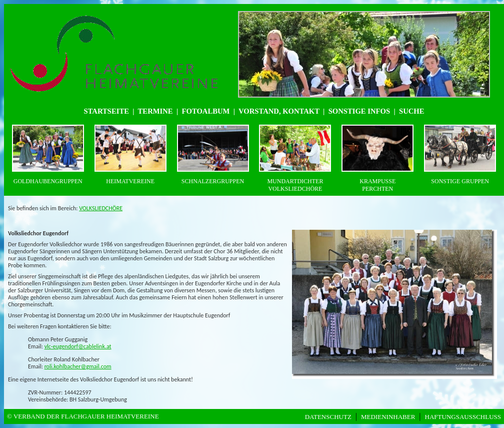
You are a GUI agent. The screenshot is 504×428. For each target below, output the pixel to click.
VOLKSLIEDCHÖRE (101, 208)
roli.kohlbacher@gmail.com (78, 366)
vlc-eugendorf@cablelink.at (78, 346)
